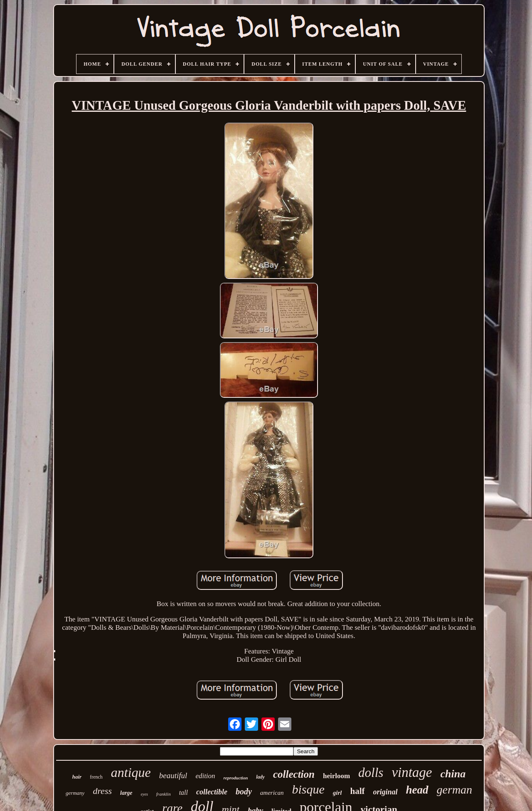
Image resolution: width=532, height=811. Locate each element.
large (126, 793)
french (96, 777)
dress (102, 791)
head (417, 790)
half (358, 791)
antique (131, 772)
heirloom (336, 776)
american (272, 793)
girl (337, 793)
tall (183, 793)
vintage (412, 772)
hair (77, 777)
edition (205, 776)
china (453, 774)
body (244, 791)
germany (75, 793)
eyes (144, 794)
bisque (308, 789)
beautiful (173, 775)
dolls (371, 773)
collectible (212, 792)
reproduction (236, 778)
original (385, 792)
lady (260, 777)
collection (294, 774)
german (455, 790)
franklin (164, 794)
